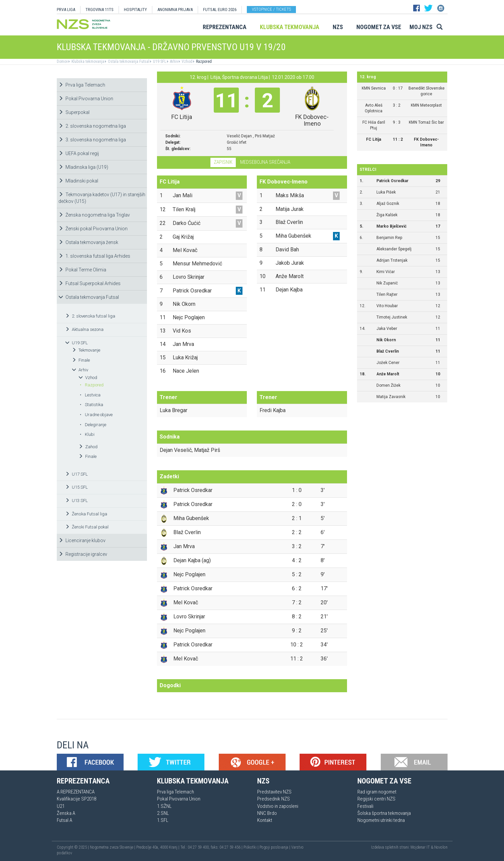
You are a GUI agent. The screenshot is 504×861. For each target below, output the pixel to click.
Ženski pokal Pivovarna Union (93, 229)
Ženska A (66, 813)
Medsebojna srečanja (265, 162)
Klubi (87, 434)
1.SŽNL (164, 806)
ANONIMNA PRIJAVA (175, 10)
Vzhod (187, 61)
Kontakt (265, 820)
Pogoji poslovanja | (275, 847)
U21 (61, 806)
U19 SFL (159, 61)
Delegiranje (93, 425)
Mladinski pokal (78, 181)
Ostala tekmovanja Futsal (128, 61)
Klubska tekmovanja (290, 27)
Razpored (203, 61)
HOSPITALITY (135, 10)
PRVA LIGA (66, 10)
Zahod (88, 447)
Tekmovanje (86, 350)
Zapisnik (223, 162)
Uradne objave (96, 415)
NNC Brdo (267, 813)
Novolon (441, 847)
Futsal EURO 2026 (220, 10)
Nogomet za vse (379, 27)
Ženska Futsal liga (86, 514)
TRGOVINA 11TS (100, 10)
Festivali (365, 806)
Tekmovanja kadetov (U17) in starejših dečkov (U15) (102, 198)
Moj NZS (421, 27)
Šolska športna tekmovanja (384, 813)
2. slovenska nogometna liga (92, 126)
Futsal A (64, 820)
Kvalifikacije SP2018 (76, 799)
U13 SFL (76, 501)
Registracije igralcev (83, 554)
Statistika (91, 405)
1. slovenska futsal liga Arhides (94, 256)
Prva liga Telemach (82, 85)
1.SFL (163, 820)
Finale (81, 360)
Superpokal (74, 112)
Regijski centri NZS (376, 799)
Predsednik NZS (274, 799)
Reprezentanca (225, 27)
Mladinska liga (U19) (83, 167)
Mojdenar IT (420, 847)
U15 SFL (76, 487)
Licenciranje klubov (82, 540)
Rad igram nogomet (377, 792)
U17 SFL (76, 474)
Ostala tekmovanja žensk (88, 242)
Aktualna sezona (84, 329)
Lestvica (90, 395)
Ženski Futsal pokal (87, 527)
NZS (338, 27)
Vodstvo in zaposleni (278, 806)
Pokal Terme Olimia (82, 270)
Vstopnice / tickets (271, 9)
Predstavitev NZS (274, 792)
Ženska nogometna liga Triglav (94, 215)
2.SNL (163, 813)
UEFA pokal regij (79, 153)
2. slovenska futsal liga (90, 316)
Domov (62, 61)
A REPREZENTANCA (76, 792)
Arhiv (174, 61)
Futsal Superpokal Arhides (90, 283)
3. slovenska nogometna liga (92, 140)
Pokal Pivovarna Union (86, 99)
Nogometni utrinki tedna (381, 820)
